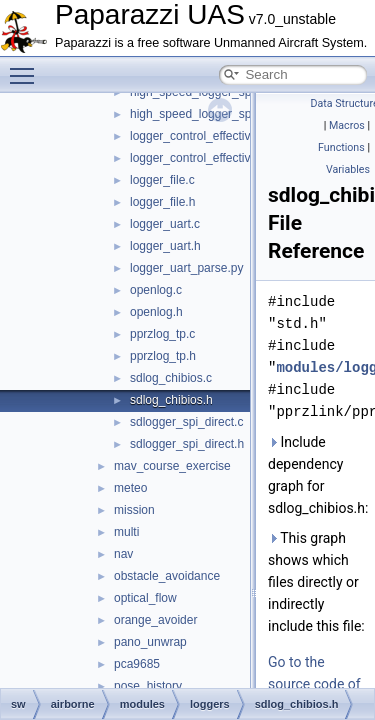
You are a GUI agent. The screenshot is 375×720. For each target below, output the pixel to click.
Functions (341, 147)
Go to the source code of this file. (314, 684)
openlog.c (156, 290)
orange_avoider (155, 620)
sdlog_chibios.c (171, 378)
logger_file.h (162, 202)
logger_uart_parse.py (186, 268)
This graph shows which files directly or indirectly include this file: (316, 582)
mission (134, 510)
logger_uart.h (165, 246)
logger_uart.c (165, 224)
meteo (130, 488)
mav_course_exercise (172, 466)
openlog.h (156, 312)
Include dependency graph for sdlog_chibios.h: (317, 475)
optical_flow (145, 598)
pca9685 (137, 664)
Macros (347, 125)
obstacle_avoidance (167, 576)
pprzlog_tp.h (163, 356)
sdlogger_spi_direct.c (186, 422)
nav (123, 554)
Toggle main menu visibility (27, 67)
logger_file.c (162, 180)
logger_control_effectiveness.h (211, 158)
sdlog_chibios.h (171, 400)
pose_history (148, 686)
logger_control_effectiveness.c (211, 136)
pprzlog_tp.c (162, 334)
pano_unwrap (150, 642)
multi (126, 532)
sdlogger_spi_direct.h (187, 444)
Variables (348, 169)
